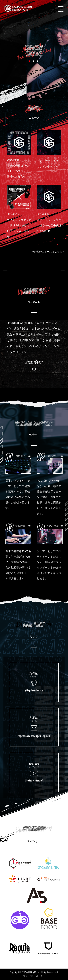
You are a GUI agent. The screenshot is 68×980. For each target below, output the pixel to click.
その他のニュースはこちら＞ (48, 252)
